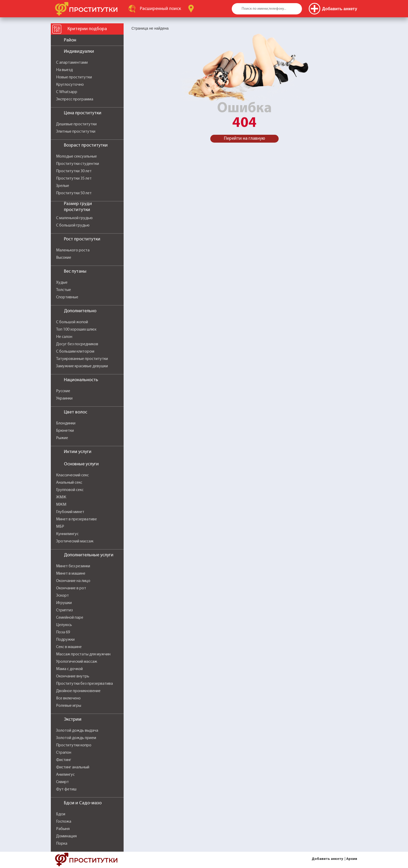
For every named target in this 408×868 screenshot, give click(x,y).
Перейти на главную (244, 139)
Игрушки (64, 603)
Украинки (64, 398)
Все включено (68, 698)
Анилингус (65, 775)
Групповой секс (70, 490)
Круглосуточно (70, 85)
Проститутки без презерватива (84, 684)
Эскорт (62, 596)
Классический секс (72, 475)
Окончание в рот (71, 588)
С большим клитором (75, 352)
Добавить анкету (327, 859)
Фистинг (64, 760)
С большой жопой (72, 322)
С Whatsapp (67, 92)
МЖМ (61, 505)
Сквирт (62, 782)
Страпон (64, 753)
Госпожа (64, 822)
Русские (63, 391)
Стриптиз (64, 610)
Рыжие (62, 438)
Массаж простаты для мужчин (83, 654)
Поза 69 (63, 632)
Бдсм (61, 814)
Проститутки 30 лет (74, 171)
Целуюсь (64, 625)
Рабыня (63, 829)
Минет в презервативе (76, 519)
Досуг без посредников (77, 344)
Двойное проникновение (78, 691)
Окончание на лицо (73, 581)
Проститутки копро (74, 745)
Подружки (65, 640)
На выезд (64, 70)
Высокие (64, 258)
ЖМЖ (61, 497)
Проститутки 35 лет (74, 179)
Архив (352, 859)
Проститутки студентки (78, 164)
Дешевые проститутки (76, 124)
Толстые (64, 290)
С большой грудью (73, 225)
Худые (62, 283)
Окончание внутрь (73, 676)
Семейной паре (70, 618)
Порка (62, 844)
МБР (60, 527)
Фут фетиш (66, 789)
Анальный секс (69, 483)
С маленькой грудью (74, 218)
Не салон (64, 337)
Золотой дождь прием (76, 738)
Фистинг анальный (73, 767)
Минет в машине (71, 574)
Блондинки (66, 423)
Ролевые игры (69, 706)
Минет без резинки (73, 566)
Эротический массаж (75, 541)
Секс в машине (69, 647)
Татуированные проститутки (82, 359)
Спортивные (67, 297)
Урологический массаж (77, 662)
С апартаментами (72, 63)
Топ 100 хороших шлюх (76, 330)
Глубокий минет (70, 512)
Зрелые (63, 186)
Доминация (66, 836)
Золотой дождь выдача (77, 731)
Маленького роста (73, 250)
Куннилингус (67, 534)
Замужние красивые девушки (82, 366)
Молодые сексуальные (76, 157)
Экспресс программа (75, 99)
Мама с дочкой (69, 669)
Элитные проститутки (76, 132)
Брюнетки (65, 431)
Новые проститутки (74, 77)
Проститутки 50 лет (74, 193)
